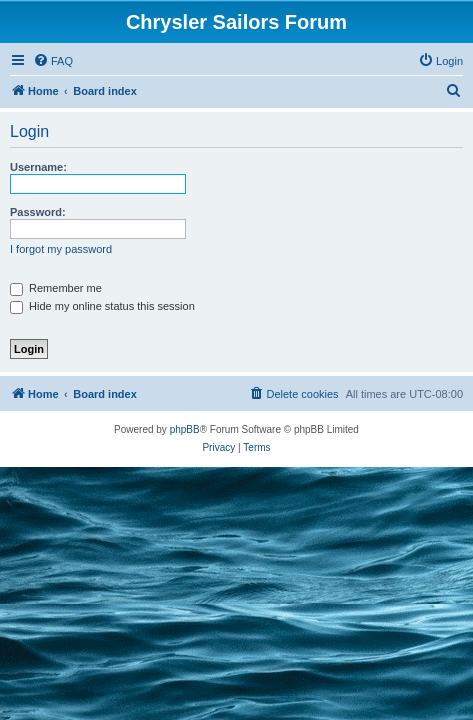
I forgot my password (61, 249)
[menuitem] (53, 61)
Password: (38, 212)
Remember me (56, 288)
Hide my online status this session (102, 306)
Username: (38, 167)
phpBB (185, 429)
